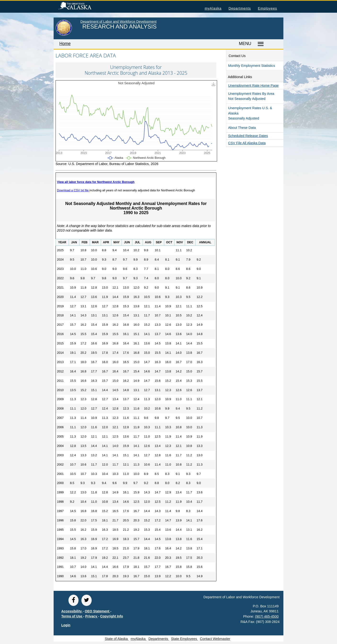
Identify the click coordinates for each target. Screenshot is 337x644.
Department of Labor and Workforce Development (118, 22)
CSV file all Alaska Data (247, 143)
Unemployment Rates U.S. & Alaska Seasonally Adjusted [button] (250, 113)
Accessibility (72, 611)
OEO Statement (98, 611)
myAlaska (213, 8)
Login (66, 625)
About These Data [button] (242, 128)
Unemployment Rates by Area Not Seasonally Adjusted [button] (251, 96)
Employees (268, 8)
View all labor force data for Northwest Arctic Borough (96, 182)
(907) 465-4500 (267, 616)
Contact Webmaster (215, 639)
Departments (240, 8)
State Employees (185, 639)
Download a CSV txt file (73, 190)
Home (65, 44)
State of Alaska (83, 6)
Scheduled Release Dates (248, 136)
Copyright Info (112, 616)
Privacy (92, 616)
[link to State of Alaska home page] (64, 35)
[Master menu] (260, 44)
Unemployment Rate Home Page (253, 85)
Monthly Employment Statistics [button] (252, 66)
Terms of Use (72, 616)
